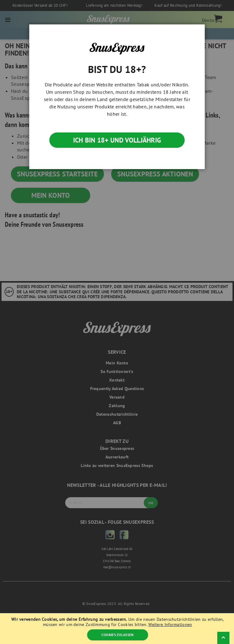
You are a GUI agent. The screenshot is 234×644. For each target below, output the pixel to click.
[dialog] (117, 322)
